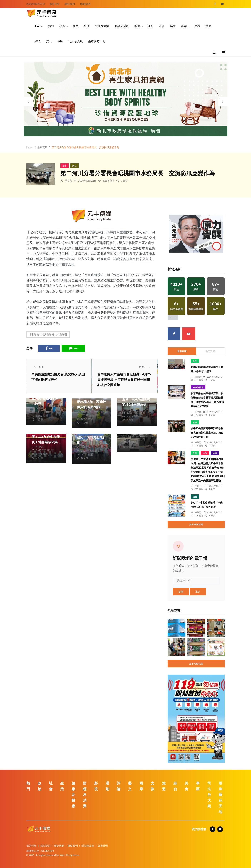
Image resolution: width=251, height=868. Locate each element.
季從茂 (68, 181)
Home (39, 26)
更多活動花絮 (196, 664)
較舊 (145, 367)
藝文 (173, 26)
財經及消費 (122, 26)
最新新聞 (182, 351)
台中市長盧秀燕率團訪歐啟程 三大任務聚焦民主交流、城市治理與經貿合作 (207, 433)
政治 (62, 26)
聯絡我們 (85, 4)
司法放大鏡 (76, 41)
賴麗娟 (198, 377)
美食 (49, 41)
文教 (197, 26)
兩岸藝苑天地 (97, 41)
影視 (137, 26)
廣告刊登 (54, 4)
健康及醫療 (102, 26)
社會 (76, 26)
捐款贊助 (45, 846)
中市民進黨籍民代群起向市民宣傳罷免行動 (91, 437)
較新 (38, 367)
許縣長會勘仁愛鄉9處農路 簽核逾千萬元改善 (46, 398)
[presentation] (28, 102)
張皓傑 (85, 412)
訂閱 (181, 592)
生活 (87, 26)
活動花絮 (42, 147)
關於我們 (70, 4)
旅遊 (208, 26)
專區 (60, 41)
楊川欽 (85, 447)
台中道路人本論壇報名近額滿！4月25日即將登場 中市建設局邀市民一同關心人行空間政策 (124, 380)
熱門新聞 (210, 351)
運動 (151, 26)
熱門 (51, 26)
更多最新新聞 (196, 525)
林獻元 (40, 447)
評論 (162, 26)
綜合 (38, 41)
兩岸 (184, 26)
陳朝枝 (40, 408)
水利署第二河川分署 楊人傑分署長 (48, 334)
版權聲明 (103, 846)
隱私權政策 (88, 846)
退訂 (198, 592)
